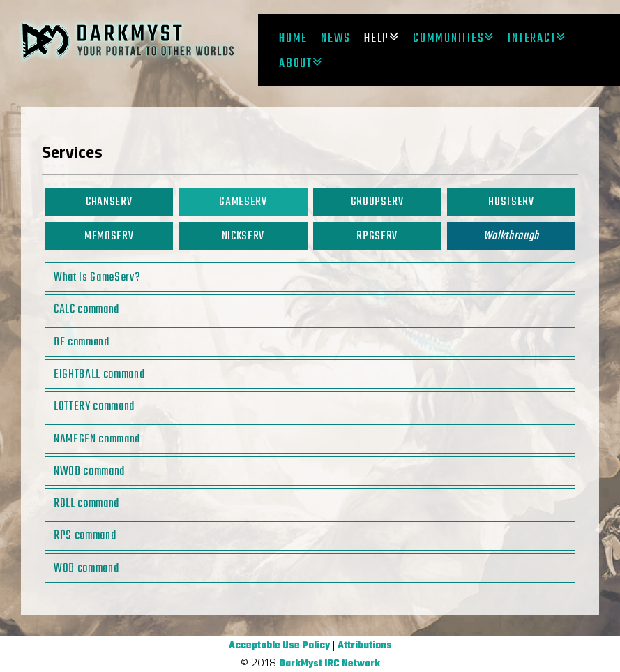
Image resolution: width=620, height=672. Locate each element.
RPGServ (377, 236)
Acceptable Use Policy (279, 646)
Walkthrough (511, 236)
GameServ (243, 202)
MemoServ (109, 236)
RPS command (85, 536)
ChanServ (109, 202)
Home (293, 38)
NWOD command (89, 471)
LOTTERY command (94, 406)
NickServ (243, 236)
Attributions (365, 646)
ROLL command (86, 503)
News (336, 38)
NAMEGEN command (97, 439)
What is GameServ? (97, 277)
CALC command (86, 309)
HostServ (511, 202)
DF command (82, 342)
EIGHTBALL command (99, 374)
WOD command (86, 568)
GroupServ (377, 202)
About (296, 64)
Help (377, 38)
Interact (532, 38)
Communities (448, 38)
